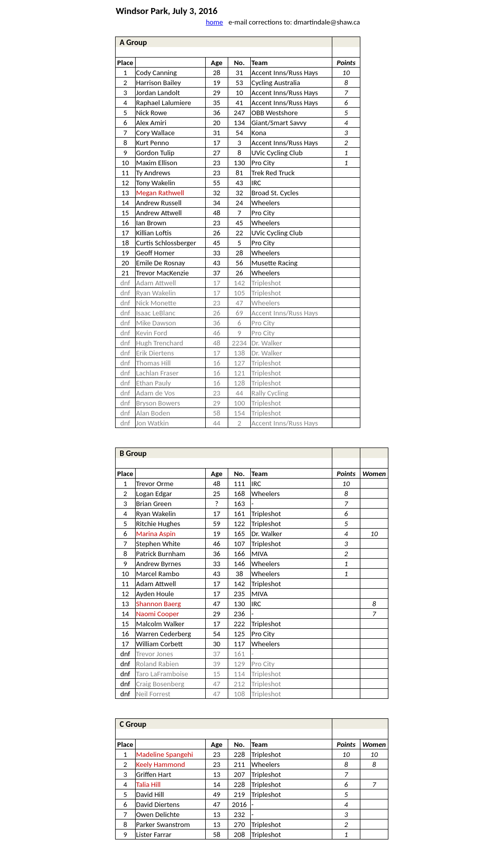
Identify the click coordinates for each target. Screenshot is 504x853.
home (214, 22)
